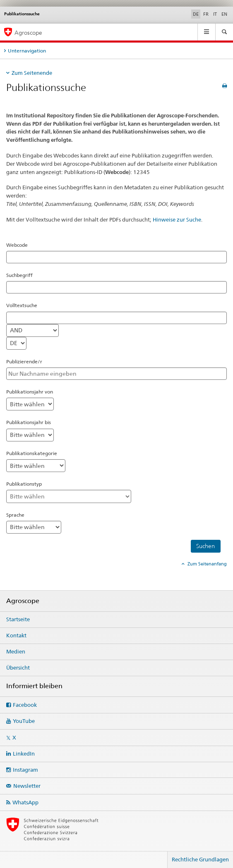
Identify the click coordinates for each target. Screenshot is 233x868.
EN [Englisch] (224, 14)
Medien (16, 651)
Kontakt (16, 635)
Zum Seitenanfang (207, 564)
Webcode (17, 245)
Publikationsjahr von (30, 392)
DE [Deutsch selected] (196, 14)
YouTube (24, 721)
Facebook (25, 705)
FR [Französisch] (206, 14)
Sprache (15, 515)
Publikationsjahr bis (29, 422)
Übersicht (18, 668)
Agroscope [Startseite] (28, 32)
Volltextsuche (22, 305)
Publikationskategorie (32, 453)
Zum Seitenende (32, 73)
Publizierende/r (24, 361)
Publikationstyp (24, 484)
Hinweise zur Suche (177, 219)
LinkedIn (24, 754)
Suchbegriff (19, 275)
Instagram (25, 770)
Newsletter (27, 786)
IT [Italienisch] (215, 14)
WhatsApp (25, 802)
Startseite (18, 619)
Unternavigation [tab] (27, 51)
